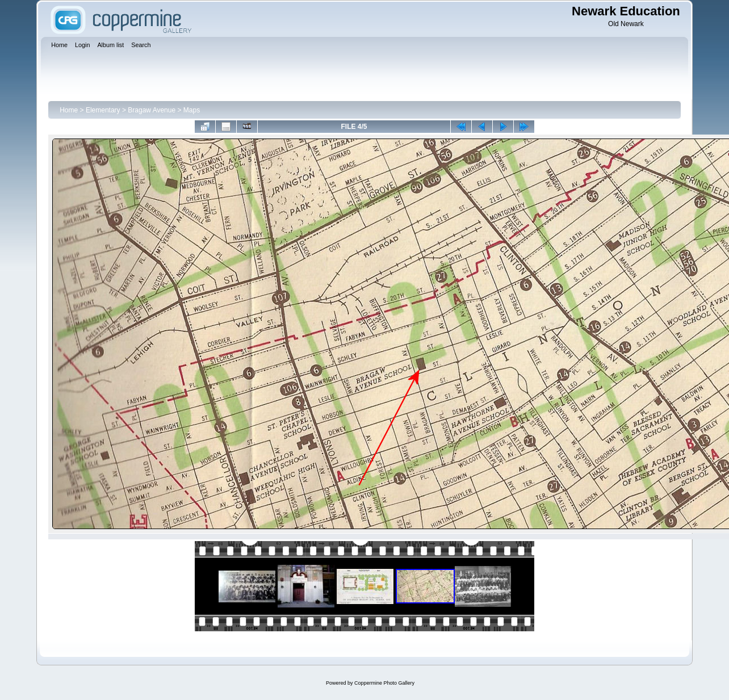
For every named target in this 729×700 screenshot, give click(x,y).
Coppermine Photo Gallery (384, 683)
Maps (192, 110)
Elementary (103, 110)
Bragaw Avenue (152, 110)
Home (69, 110)
